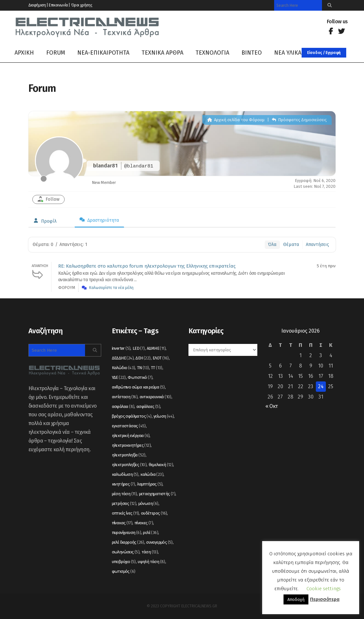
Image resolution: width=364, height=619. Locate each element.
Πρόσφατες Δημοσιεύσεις (299, 120)
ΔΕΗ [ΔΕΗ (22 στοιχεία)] (143, 358)
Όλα (272, 245)
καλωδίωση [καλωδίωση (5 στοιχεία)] (125, 474)
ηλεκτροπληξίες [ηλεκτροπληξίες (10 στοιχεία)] (129, 465)
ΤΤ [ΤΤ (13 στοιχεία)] (157, 368)
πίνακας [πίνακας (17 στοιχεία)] (122, 523)
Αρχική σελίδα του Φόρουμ (236, 120)
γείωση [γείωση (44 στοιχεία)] (164, 416)
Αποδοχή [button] (296, 599)
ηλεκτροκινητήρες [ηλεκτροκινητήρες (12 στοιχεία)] (131, 445)
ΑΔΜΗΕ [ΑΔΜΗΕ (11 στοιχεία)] (156, 348)
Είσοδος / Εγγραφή (324, 53)
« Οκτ (272, 406)
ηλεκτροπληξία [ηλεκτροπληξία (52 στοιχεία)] (129, 455)
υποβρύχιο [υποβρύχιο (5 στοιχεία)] (124, 562)
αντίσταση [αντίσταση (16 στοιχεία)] (125, 397)
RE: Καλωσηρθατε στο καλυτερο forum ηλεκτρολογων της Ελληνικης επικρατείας (147, 266)
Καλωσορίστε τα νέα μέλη (111, 288)
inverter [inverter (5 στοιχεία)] (121, 348)
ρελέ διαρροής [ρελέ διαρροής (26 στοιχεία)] (128, 542)
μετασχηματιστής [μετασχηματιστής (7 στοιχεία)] (157, 494)
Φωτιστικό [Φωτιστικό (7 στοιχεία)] (140, 377)
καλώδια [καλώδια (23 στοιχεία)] (152, 474)
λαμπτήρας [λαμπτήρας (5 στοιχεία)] (150, 484)
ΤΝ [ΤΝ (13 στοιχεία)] (143, 368)
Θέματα (291, 245)
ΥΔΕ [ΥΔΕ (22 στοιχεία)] (119, 377)
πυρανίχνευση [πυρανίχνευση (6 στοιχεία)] (126, 533)
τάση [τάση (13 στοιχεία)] (150, 552)
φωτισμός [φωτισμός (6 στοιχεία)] (124, 571)
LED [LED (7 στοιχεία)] (139, 348)
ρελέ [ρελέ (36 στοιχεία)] (150, 533)
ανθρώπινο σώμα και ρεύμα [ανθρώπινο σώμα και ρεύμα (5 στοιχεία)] (138, 387)
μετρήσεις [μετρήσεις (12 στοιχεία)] (124, 503)
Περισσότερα (325, 599)
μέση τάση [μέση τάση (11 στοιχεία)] (124, 494)
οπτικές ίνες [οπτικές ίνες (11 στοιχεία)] (125, 513)
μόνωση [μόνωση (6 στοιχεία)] (148, 503)
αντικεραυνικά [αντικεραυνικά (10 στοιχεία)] (155, 397)
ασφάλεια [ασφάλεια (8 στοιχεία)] (123, 406)
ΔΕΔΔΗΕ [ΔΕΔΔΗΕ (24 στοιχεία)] (123, 358)
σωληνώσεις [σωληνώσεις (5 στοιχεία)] (126, 552)
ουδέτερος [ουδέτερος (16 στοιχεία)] (154, 513)
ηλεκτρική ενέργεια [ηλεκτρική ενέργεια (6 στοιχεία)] (131, 436)
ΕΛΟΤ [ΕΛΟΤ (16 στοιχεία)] (161, 358)
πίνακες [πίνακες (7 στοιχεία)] (144, 523)
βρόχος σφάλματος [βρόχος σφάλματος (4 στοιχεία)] (132, 416)
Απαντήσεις (317, 245)
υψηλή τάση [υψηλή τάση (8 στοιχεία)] (151, 562)
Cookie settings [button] (324, 589)
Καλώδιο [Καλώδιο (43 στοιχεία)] (123, 368)
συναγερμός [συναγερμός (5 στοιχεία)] (159, 542)
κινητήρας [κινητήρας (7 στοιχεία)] (123, 484)
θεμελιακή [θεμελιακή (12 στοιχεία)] (161, 465)
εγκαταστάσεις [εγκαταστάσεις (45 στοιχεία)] (129, 426)
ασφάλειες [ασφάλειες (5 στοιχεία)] (148, 406)
